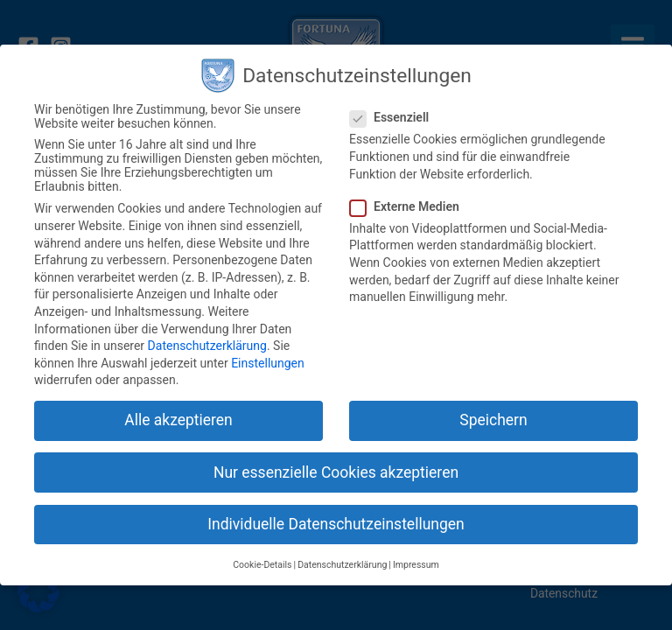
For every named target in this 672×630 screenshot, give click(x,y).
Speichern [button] (493, 420)
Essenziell (395, 117)
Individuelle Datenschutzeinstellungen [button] (336, 524)
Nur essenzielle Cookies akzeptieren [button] (336, 472)
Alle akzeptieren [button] (178, 420)
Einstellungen (268, 363)
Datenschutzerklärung (207, 346)
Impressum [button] (416, 565)
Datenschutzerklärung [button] (342, 565)
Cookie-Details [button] (262, 565)
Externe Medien (410, 206)
